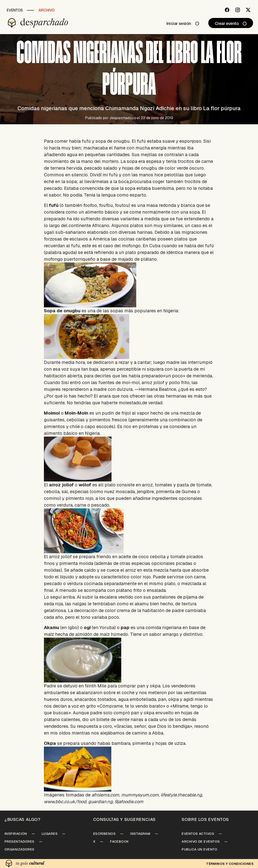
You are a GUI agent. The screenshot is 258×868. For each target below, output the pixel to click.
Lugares (50, 834)
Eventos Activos (198, 834)
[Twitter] (248, 10)
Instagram (140, 834)
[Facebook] (227, 10)
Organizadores (19, 849)
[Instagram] (238, 10)
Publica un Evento (199, 849)
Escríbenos (104, 834)
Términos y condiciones (230, 864)
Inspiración (16, 834)
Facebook (119, 841)
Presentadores (19, 841)
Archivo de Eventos (201, 841)
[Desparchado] (38, 23)
